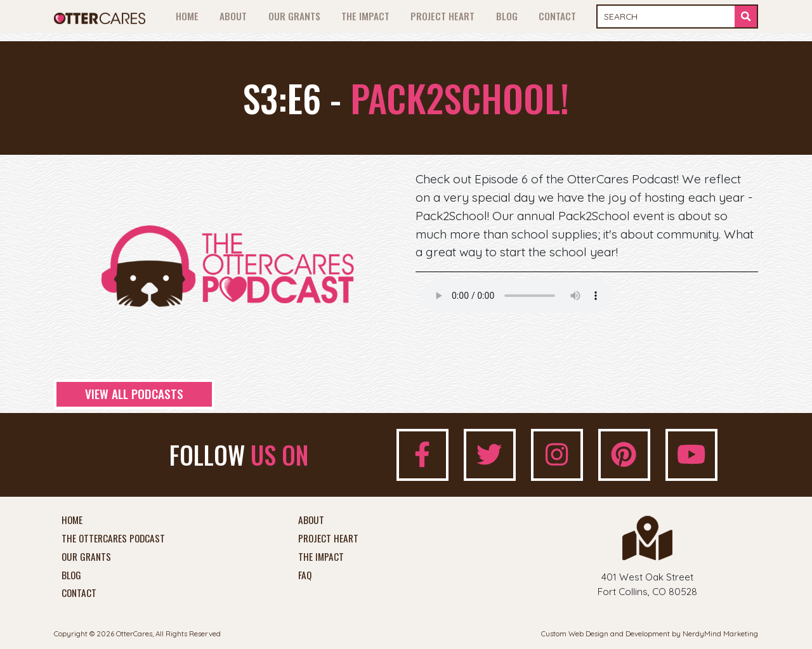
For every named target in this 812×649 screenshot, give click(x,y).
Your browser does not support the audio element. (517, 296)
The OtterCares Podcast (113, 539)
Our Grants (294, 16)
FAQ (305, 575)
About (233, 16)
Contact (557, 16)
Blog (507, 16)
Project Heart (442, 16)
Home (187, 16)
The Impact (365, 16)
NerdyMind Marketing (720, 633)
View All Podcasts (134, 394)
